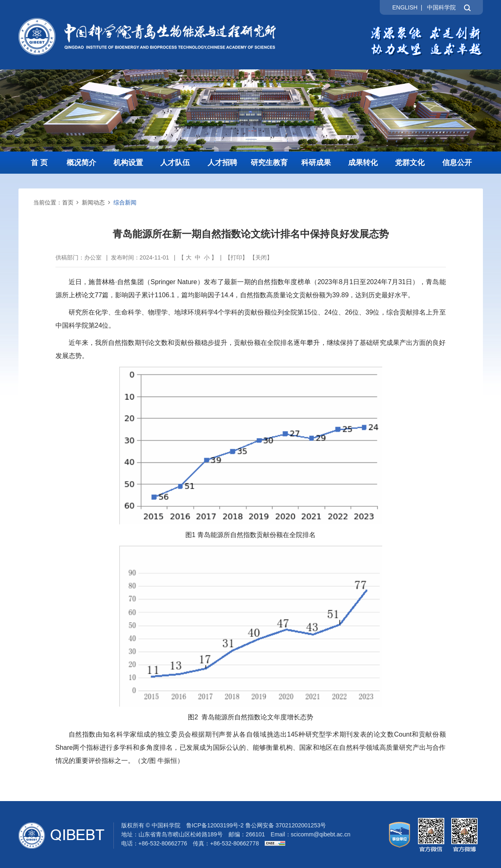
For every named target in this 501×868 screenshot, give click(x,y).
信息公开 (457, 163)
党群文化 (410, 163)
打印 (236, 257)
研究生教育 (269, 163)
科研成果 (316, 163)
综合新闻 (125, 202)
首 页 (39, 163)
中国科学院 (441, 7)
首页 (68, 202)
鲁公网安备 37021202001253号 (286, 825)
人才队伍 (175, 163)
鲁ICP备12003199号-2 (215, 825)
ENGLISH (405, 7)
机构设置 (128, 163)
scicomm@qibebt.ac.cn (321, 834)
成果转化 (363, 163)
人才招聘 (222, 163)
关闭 (261, 257)
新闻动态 (93, 202)
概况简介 (81, 163)
